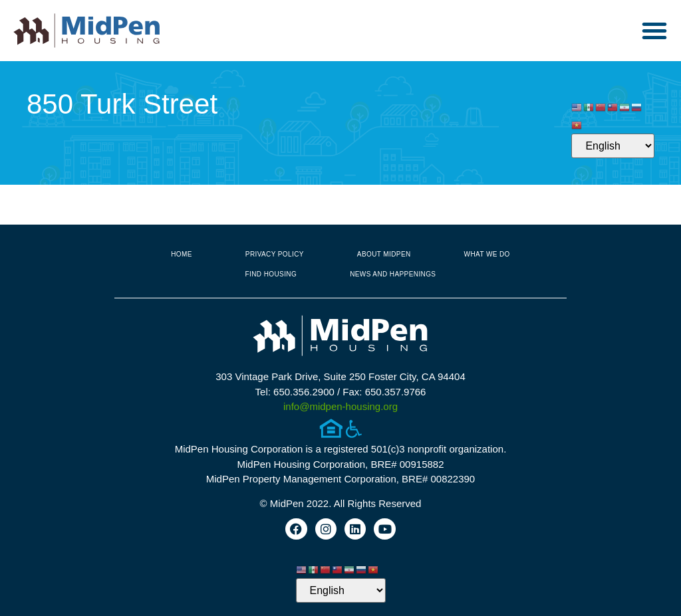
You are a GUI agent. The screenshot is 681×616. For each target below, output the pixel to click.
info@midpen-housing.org (340, 406)
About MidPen (384, 254)
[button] (654, 31)
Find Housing (271, 274)
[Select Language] (613, 146)
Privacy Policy (275, 254)
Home (182, 254)
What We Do (487, 254)
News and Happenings (393, 274)
